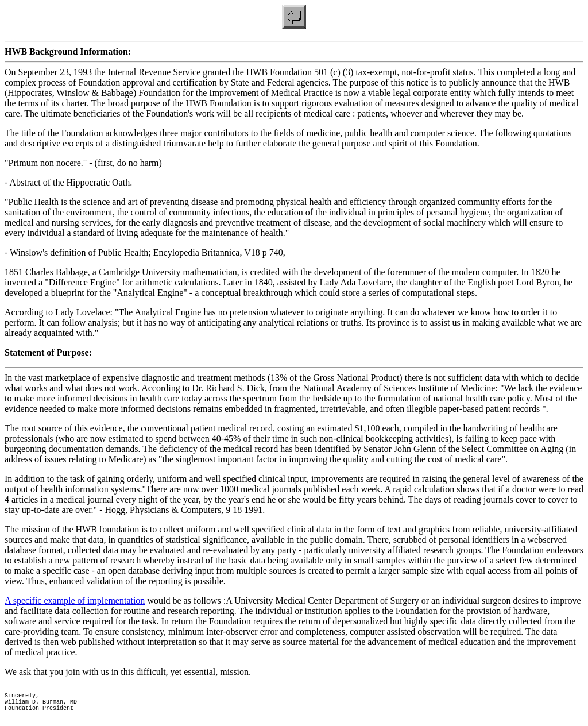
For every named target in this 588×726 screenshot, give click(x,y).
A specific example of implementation (75, 601)
